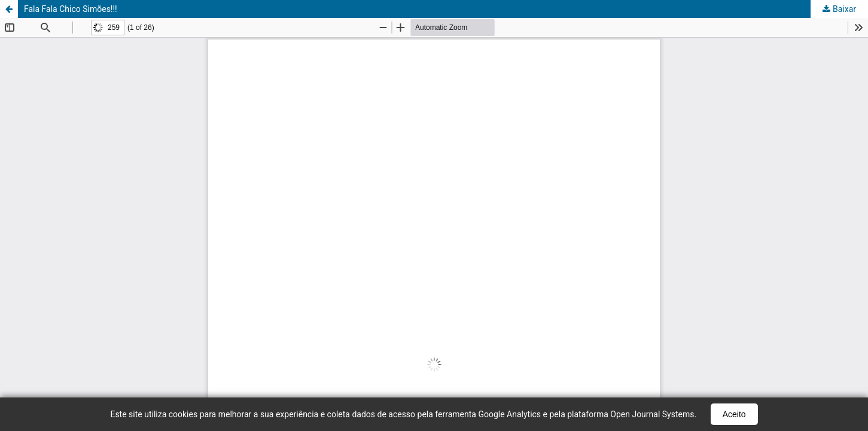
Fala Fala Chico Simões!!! (71, 9)
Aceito (734, 414)
